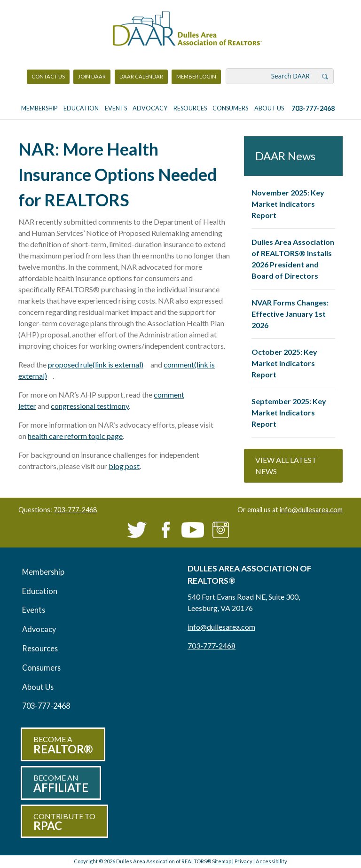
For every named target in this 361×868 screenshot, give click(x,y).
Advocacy (150, 108)
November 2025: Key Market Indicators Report (288, 204)
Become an (61, 784)
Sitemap (222, 861)
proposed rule (98, 364)
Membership (39, 108)
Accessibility (271, 861)
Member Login (196, 79)
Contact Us (48, 76)
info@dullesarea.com (311, 510)
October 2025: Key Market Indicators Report (284, 363)
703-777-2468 (313, 108)
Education (81, 108)
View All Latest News (286, 465)
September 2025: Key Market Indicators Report (289, 412)
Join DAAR (92, 76)
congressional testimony (90, 406)
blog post (124, 466)
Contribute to (64, 822)
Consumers (230, 108)
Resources (190, 108)
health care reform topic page (75, 436)
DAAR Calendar (141, 76)
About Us (269, 108)
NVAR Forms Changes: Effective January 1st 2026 (290, 314)
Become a (63, 745)
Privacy (243, 861)
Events (116, 108)
